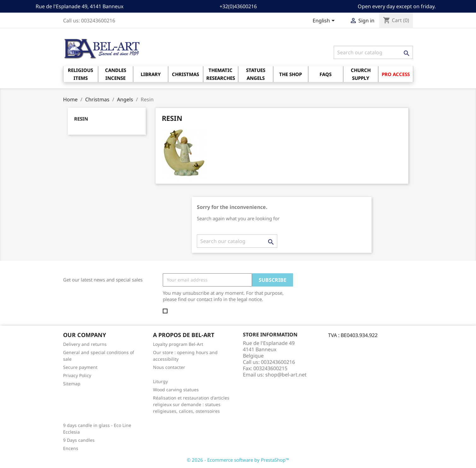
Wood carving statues (176, 390)
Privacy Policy (77, 375)
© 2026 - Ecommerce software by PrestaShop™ (238, 460)
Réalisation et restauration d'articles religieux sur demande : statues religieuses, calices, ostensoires (191, 404)
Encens (71, 448)
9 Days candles (79, 440)
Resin (81, 119)
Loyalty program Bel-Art (178, 344)
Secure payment (80, 367)
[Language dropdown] (325, 21)
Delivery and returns (85, 344)
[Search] (373, 52)
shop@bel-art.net (286, 375)
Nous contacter (169, 367)
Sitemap (72, 384)
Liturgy (160, 381)
